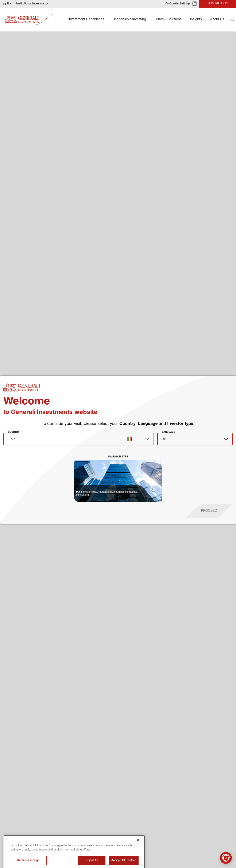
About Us (217, 20)
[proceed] (209, 511)
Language (169, 432)
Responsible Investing (129, 20)
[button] (178, 4)
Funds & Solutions (168, 20)
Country (14, 432)
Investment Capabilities (86, 20)
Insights (196, 20)
